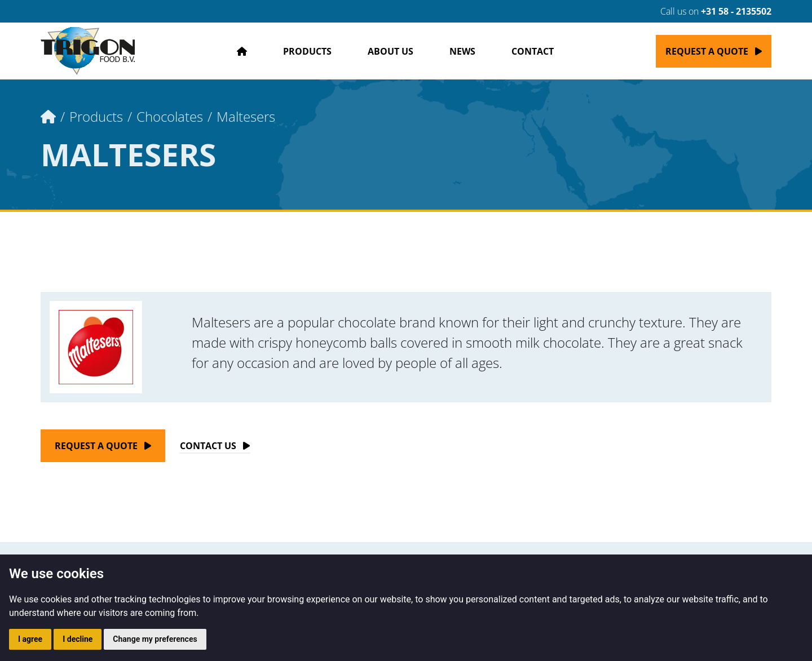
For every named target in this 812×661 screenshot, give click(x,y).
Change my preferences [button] (155, 639)
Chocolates (170, 116)
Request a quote (707, 51)
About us (390, 51)
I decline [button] (78, 639)
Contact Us (208, 446)
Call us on (709, 11)
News (462, 51)
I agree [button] (30, 639)
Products (307, 51)
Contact (533, 51)
